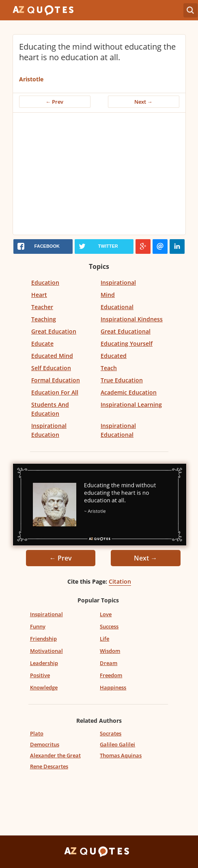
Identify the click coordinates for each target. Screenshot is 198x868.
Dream (109, 663)
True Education (122, 380)
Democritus (45, 744)
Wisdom (110, 651)
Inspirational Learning (131, 405)
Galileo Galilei (117, 744)
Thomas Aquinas (121, 755)
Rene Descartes (49, 766)
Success (109, 626)
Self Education (51, 368)
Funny (38, 626)
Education (45, 282)
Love (106, 614)
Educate (42, 343)
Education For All (55, 392)
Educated (114, 356)
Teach (109, 368)
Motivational (46, 651)
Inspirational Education (49, 430)
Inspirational (118, 282)
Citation (120, 581)
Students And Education (50, 409)
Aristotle (31, 79)
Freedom (111, 675)
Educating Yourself (127, 343)
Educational (117, 307)
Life (104, 639)
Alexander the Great (55, 755)
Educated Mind (52, 356)
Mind (108, 295)
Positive (40, 675)
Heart (39, 295)
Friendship (43, 639)
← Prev (55, 102)
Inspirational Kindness (132, 319)
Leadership (44, 663)
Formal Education (56, 380)
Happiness (113, 687)
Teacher (42, 307)
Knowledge (44, 687)
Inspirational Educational (118, 430)
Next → (143, 102)
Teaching (44, 319)
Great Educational (126, 331)
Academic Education (129, 392)
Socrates (111, 733)
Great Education (54, 331)
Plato (37, 733)
